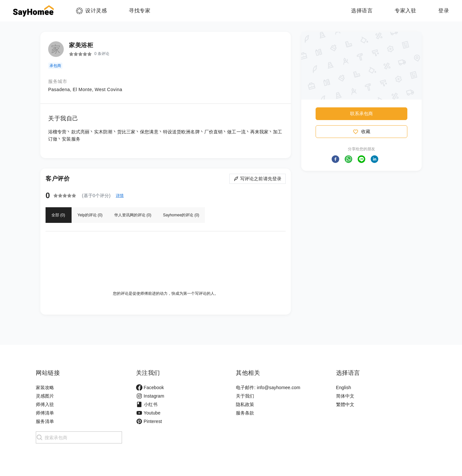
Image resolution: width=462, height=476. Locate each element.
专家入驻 (405, 11)
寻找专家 (140, 11)
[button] (335, 159)
